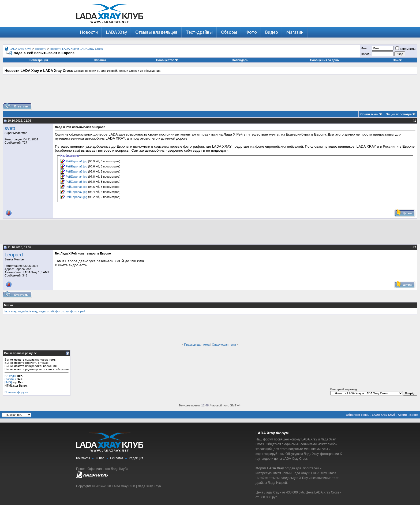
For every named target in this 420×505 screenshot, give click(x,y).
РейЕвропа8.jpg (76, 197)
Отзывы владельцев (156, 32)
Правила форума (16, 392)
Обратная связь (357, 415)
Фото (251, 32)
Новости (89, 32)
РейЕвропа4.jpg (76, 177)
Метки (8, 305)
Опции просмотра (399, 114)
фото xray (62, 311)
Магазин (295, 32)
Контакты (83, 458)
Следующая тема (224, 345)
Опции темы (369, 114)
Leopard (14, 255)
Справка (100, 60)
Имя (364, 48)
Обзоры (229, 32)
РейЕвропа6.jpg (76, 187)
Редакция (136, 458)
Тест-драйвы (199, 32)
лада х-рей (46, 311)
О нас (100, 458)
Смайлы (10, 379)
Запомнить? (406, 49)
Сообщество (167, 60)
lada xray (10, 311)
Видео (272, 32)
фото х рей (78, 311)
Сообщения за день (325, 60)
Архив (402, 415)
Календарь (240, 60)
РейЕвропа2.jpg (76, 166)
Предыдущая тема (197, 345)
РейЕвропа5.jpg (76, 182)
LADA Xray (117, 32)
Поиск (397, 60)
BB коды (10, 376)
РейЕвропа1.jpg (76, 161)
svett (10, 128)
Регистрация (39, 60)
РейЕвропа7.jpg (76, 192)
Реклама (117, 458)
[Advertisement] (210, 91)
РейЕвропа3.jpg (76, 171)
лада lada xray (28, 311)
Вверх (414, 415)
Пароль (366, 54)
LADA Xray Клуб (21, 49)
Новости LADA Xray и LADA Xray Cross (76, 49)
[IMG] (8, 382)
